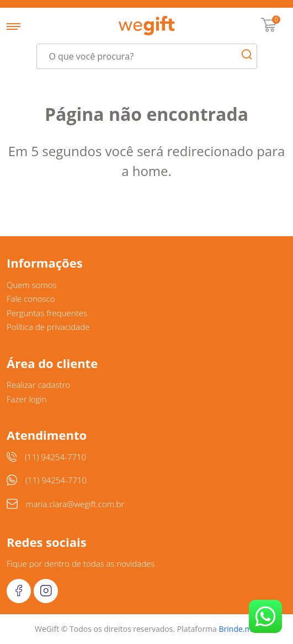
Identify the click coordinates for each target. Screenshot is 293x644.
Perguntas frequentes (47, 313)
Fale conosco (31, 299)
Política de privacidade (48, 327)
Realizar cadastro (38, 385)
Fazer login (27, 399)
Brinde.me (238, 629)
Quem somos (32, 285)
